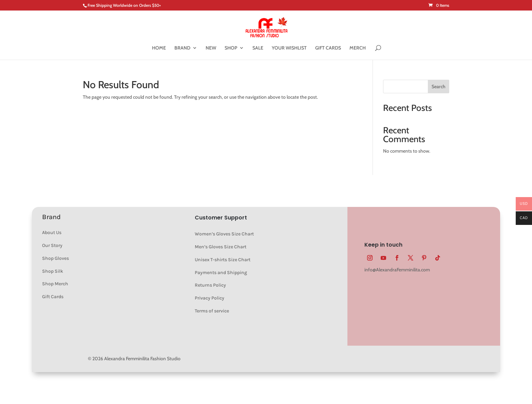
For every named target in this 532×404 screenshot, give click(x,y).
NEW (211, 48)
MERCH (358, 48)
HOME (159, 48)
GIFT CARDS (328, 48)
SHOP (231, 48)
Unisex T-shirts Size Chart (223, 260)
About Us (52, 233)
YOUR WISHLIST (289, 48)
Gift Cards (53, 297)
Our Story (52, 245)
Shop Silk (53, 271)
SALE (258, 48)
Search (439, 86)
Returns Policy (210, 285)
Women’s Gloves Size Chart (224, 234)
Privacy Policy (210, 298)
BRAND (182, 48)
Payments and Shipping (221, 273)
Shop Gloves (55, 258)
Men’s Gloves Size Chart (221, 247)
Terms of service (212, 311)
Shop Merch (55, 284)
